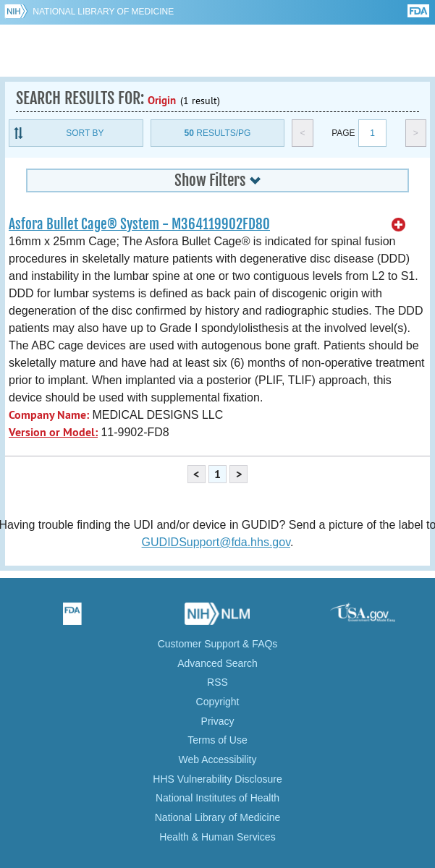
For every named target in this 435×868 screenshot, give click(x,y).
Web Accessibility (218, 759)
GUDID (217, 51)
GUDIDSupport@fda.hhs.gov (216, 542)
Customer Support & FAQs (218, 644)
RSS (217, 682)
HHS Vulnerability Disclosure (217, 779)
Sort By (85, 133)
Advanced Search (217, 663)
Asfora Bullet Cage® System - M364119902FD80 (139, 224)
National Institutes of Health (217, 798)
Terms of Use (217, 740)
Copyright (218, 702)
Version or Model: (53, 432)
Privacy (218, 721)
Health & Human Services (217, 837)
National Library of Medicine (103, 12)
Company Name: (49, 415)
